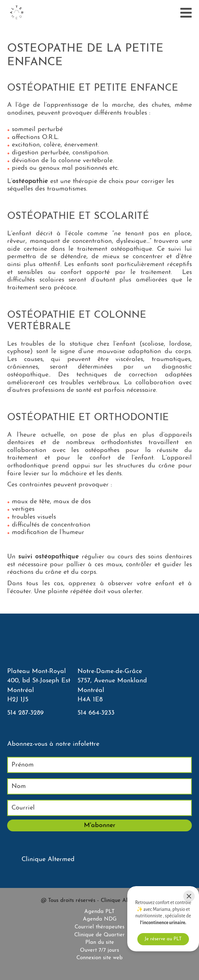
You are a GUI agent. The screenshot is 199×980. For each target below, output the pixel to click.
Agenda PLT (99, 912)
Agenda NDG (100, 919)
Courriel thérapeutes (99, 927)
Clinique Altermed (48, 859)
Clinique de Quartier (99, 935)
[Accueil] (16, 13)
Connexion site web (99, 958)
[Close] (189, 896)
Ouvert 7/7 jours (99, 950)
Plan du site (100, 943)
